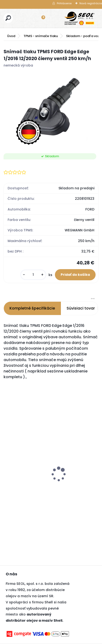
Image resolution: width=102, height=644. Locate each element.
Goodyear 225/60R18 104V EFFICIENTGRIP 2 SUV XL (30, 479)
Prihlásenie (64, 3)
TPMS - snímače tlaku (41, 36)
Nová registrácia (91, 3)
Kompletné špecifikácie (32, 308)
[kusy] (33, 275)
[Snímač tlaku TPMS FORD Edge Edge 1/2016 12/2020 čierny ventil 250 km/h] (51, 109)
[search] (8, 18)
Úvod (11, 36)
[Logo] (79, 18)
